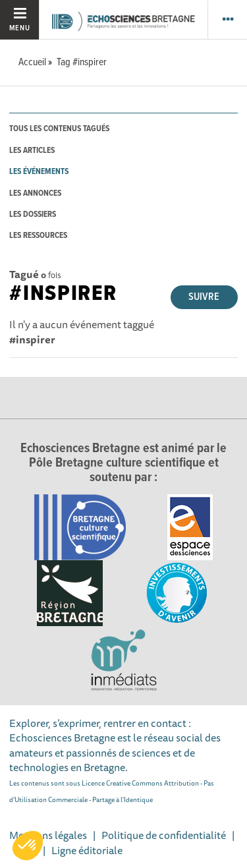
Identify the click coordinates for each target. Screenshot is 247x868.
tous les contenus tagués (59, 129)
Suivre (204, 297)
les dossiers (33, 215)
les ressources (38, 236)
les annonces (35, 193)
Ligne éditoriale (87, 850)
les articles (32, 151)
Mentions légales (48, 835)
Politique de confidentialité (164, 835)
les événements (39, 172)
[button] (28, 846)
